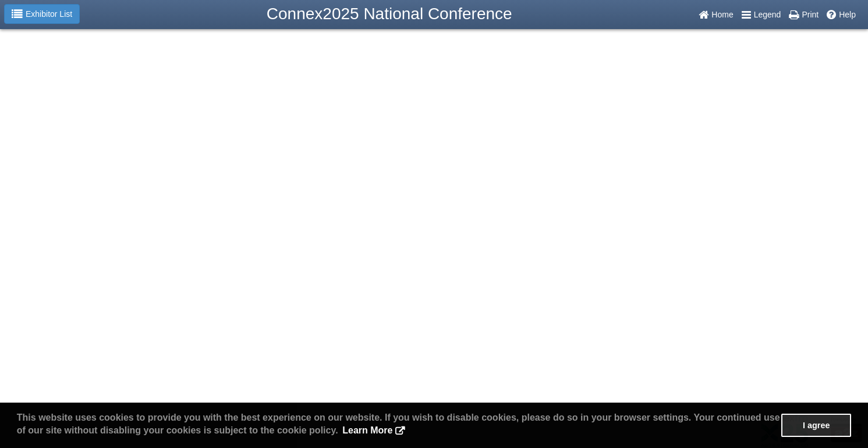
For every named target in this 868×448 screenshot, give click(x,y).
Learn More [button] (367, 430)
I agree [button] (816, 425)
